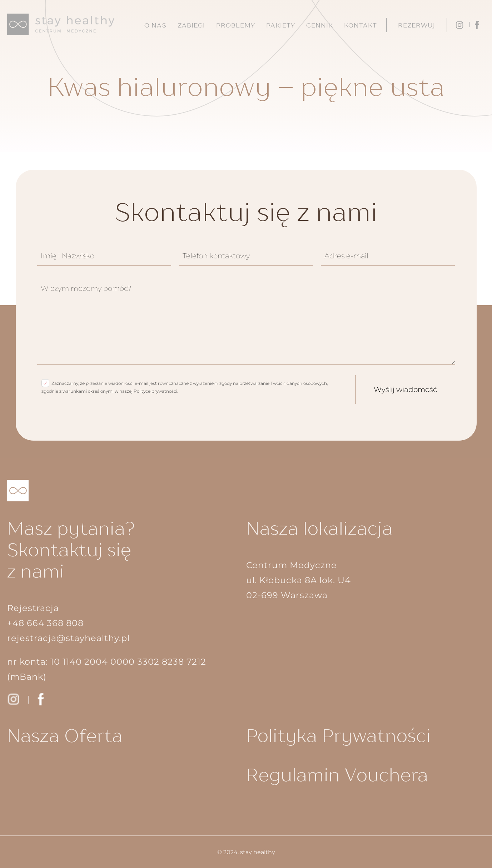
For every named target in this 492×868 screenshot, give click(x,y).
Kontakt (361, 25)
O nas (155, 25)
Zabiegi (191, 25)
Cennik (320, 25)
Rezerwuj (417, 25)
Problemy (236, 25)
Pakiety (281, 25)
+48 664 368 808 (45, 623)
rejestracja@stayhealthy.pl (68, 638)
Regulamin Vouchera (337, 774)
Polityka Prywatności (339, 735)
